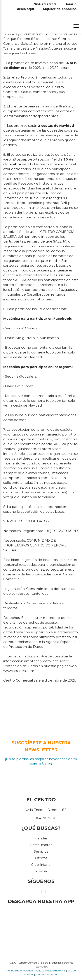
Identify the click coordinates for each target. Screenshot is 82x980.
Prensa (41, 871)
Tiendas (41, 838)
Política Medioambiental (50, 970)
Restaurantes (41, 845)
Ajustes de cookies (46, 974)
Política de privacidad (20, 970)
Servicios (41, 851)
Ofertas (41, 858)
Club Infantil (41, 865)
